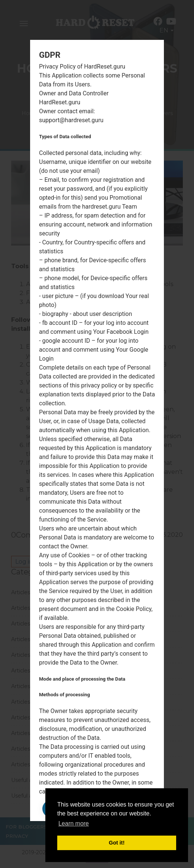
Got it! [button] (117, 843)
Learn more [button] (74, 823)
